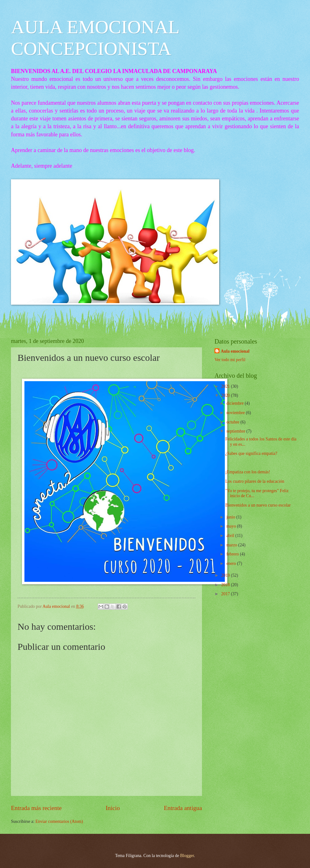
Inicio (113, 808)
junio (231, 517)
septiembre (236, 431)
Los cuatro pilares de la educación (255, 481)
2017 (226, 594)
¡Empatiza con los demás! (248, 472)
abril (231, 536)
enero (232, 563)
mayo (232, 526)
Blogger (187, 856)
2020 (226, 395)
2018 (226, 585)
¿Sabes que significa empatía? (251, 453)
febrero (233, 554)
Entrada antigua (183, 808)
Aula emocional (235, 351)
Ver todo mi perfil (230, 360)
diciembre (236, 403)
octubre (233, 422)
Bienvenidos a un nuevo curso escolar (258, 505)
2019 (226, 575)
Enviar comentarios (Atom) (59, 821)
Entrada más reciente (36, 808)
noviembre (236, 413)
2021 (226, 386)
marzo (232, 545)
